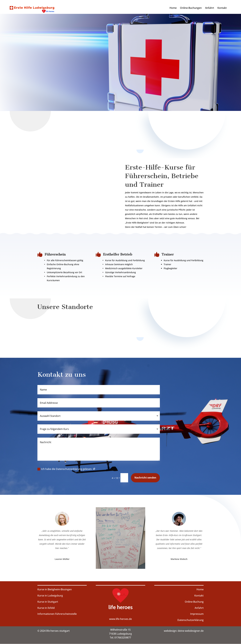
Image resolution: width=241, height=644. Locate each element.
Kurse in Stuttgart (48, 602)
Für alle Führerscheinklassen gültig (65, 260)
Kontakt (222, 8)
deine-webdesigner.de (191, 631)
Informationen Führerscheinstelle (57, 614)
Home (173, 8)
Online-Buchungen (191, 8)
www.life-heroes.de (120, 619)
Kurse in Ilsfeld (46, 608)
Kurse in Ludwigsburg (50, 596)
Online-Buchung (194, 602)
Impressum (197, 614)
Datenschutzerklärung (190, 620)
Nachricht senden (145, 478)
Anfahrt (210, 8)
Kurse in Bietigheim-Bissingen (55, 589)
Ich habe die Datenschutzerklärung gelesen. (66, 469)
